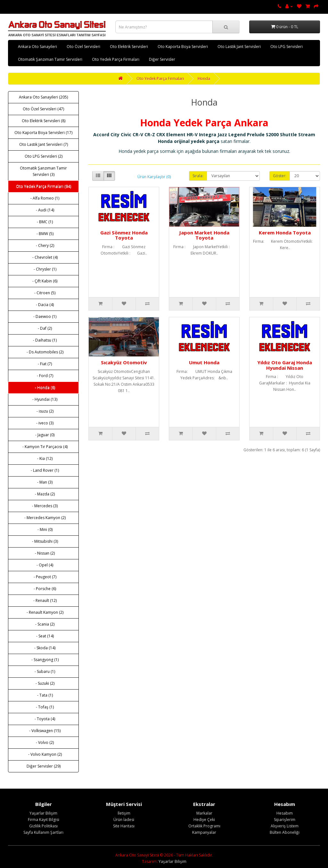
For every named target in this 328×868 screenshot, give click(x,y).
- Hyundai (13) (43, 399)
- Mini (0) (44, 529)
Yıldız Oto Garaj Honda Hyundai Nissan (285, 365)
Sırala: (198, 176)
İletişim (124, 813)
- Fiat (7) (43, 364)
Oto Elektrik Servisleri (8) (44, 121)
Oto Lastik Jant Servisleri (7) (44, 144)
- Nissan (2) (43, 553)
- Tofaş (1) (43, 707)
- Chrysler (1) (44, 269)
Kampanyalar (204, 832)
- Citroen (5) (43, 293)
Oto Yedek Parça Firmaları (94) (44, 186)
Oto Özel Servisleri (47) (43, 109)
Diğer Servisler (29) (44, 766)
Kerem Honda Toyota (285, 233)
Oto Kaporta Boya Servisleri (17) (43, 133)
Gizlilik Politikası (43, 826)
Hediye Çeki (204, 820)
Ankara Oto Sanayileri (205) (43, 97)
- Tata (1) (44, 695)
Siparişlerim (285, 820)
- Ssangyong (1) (44, 660)
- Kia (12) (43, 458)
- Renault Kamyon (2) (44, 612)
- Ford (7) (44, 376)
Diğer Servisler (162, 59)
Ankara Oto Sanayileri (37, 47)
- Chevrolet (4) (44, 257)
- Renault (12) (44, 600)
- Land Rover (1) (43, 470)
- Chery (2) (44, 245)
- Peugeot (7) (44, 577)
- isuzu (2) (44, 411)
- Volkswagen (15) (43, 731)
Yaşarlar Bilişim (43, 813)
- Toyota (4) (43, 719)
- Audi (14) (44, 210)
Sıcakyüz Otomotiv (124, 362)
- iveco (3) (43, 423)
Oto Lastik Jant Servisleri (239, 47)
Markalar (204, 813)
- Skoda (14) (43, 648)
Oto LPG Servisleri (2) (44, 156)
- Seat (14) (44, 636)
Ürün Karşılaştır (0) (154, 177)
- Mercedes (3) (43, 506)
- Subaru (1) (43, 671)
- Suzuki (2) (44, 683)
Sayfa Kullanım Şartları (43, 832)
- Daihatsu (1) (43, 340)
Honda (204, 79)
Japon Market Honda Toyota (204, 235)
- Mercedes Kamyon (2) (44, 518)
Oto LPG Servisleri (287, 47)
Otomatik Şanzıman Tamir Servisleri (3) (43, 171)
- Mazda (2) (43, 494)
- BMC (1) (43, 222)
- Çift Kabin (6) (43, 281)
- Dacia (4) (43, 305)
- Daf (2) (43, 328)
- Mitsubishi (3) (44, 541)
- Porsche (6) (43, 589)
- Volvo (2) (43, 742)
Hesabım (285, 813)
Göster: (280, 176)
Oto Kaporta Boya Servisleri (183, 47)
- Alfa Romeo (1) (43, 198)
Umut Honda (204, 362)
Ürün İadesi (124, 820)
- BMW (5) (44, 234)
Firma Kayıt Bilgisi (44, 820)
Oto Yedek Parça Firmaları (116, 59)
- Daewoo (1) (43, 316)
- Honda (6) (44, 387)
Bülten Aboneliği (285, 832)
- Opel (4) (43, 565)
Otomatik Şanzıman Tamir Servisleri (50, 59)
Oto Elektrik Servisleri (129, 47)
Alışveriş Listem (285, 826)
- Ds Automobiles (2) (44, 352)
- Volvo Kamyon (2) (44, 754)
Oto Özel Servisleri (83, 47)
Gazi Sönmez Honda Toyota (124, 235)
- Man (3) (43, 482)
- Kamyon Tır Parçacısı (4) (44, 447)
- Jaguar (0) (43, 435)
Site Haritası (124, 826)
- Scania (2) (43, 624)
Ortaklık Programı (204, 826)
